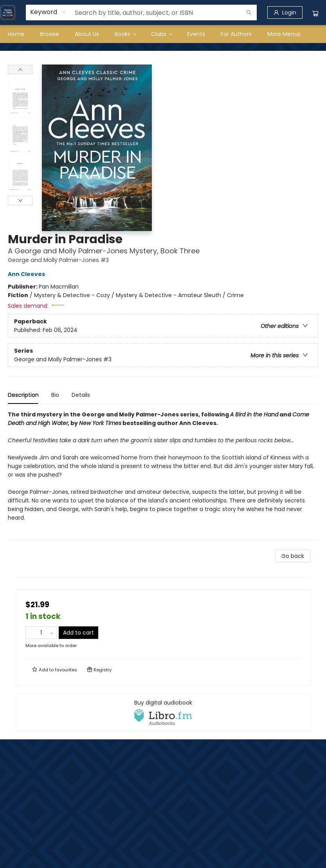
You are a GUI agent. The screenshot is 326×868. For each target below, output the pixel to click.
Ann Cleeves (28, 274)
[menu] (163, 34)
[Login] (285, 13)
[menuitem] (16, 34)
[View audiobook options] (163, 713)
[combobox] (48, 12)
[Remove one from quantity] (31, 633)
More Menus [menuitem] (284, 34)
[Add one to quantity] (51, 633)
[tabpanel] (163, 475)
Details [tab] (81, 395)
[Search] (249, 13)
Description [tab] (23, 395)
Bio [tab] (55, 395)
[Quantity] (41, 633)
